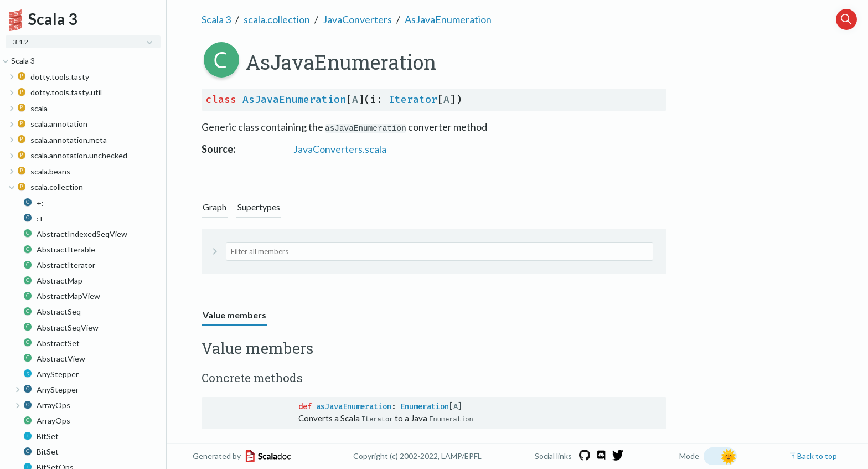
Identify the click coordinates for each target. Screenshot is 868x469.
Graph (215, 207)
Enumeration (425, 407)
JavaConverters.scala (340, 149)
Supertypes (259, 207)
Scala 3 (216, 19)
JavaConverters (357, 19)
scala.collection (277, 19)
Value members (234, 315)
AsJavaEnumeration (448, 19)
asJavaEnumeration (354, 407)
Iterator (413, 100)
